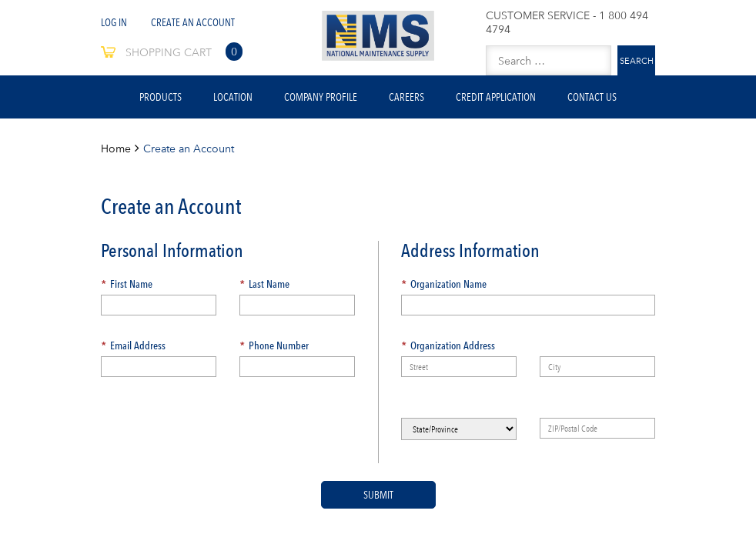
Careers (406, 97)
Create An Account (193, 22)
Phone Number (274, 345)
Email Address (133, 345)
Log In (114, 22)
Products (161, 97)
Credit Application (496, 97)
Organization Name (444, 284)
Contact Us (592, 97)
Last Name (264, 284)
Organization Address (448, 345)
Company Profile (321, 97)
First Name (127, 284)
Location (233, 97)
